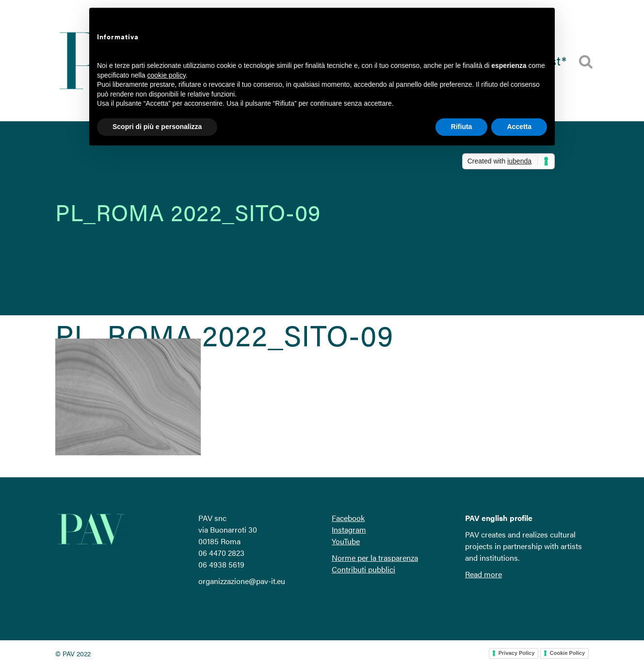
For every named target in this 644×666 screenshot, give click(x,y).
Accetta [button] (519, 127)
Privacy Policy (517, 653)
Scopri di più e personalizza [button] (157, 127)
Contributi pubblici (363, 569)
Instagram (349, 529)
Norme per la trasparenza (375, 558)
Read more (483, 574)
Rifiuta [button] (462, 127)
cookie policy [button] (167, 75)
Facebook (348, 518)
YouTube (346, 541)
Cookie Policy (567, 653)
